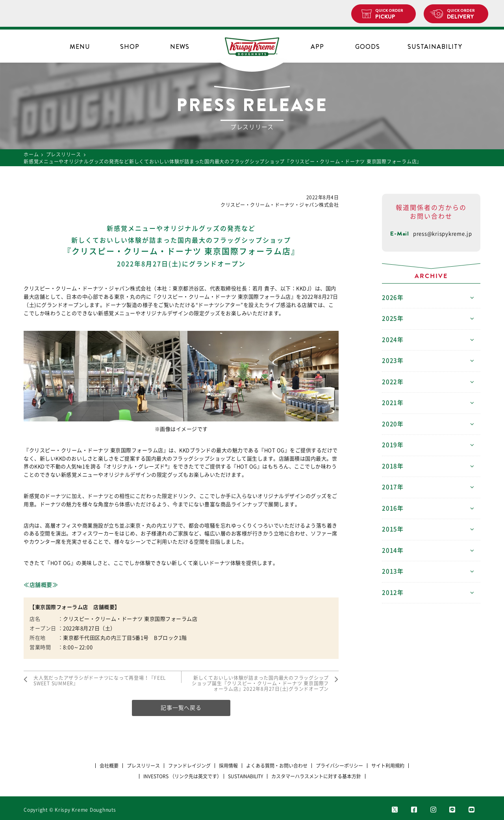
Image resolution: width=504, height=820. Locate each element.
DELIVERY (464, 14)
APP (317, 47)
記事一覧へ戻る (181, 708)
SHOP (130, 47)
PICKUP (392, 14)
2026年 (393, 298)
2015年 (393, 529)
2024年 (393, 340)
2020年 (393, 424)
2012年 (393, 593)
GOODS (368, 47)
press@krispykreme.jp (443, 234)
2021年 (393, 403)
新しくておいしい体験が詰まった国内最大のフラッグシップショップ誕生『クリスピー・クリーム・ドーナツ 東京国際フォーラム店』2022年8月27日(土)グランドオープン (260, 684)
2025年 (393, 318)
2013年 (393, 571)
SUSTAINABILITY (435, 47)
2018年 (393, 466)
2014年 (393, 550)
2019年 (393, 445)
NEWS (180, 47)
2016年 (393, 508)
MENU (80, 47)
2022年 (393, 382)
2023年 (393, 361)
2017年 (393, 487)
